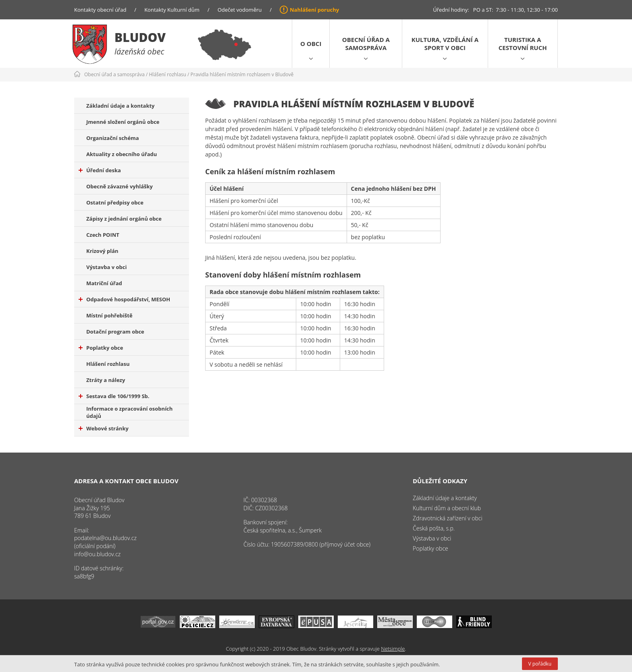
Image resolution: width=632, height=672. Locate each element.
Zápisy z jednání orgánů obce (124, 219)
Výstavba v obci (106, 267)
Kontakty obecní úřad (100, 10)
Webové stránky (104, 428)
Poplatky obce (101, 348)
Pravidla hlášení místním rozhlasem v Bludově (242, 74)
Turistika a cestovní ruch (523, 44)
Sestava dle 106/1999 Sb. (114, 396)
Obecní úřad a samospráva (366, 44)
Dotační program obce (115, 332)
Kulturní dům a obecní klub (447, 508)
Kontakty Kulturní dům (172, 10)
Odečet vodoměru (240, 10)
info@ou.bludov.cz (97, 554)
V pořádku (540, 664)
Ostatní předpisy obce (115, 202)
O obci (311, 44)
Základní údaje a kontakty (121, 106)
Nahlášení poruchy (314, 10)
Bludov (140, 37)
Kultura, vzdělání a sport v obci (445, 44)
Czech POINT (103, 235)
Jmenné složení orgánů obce (123, 122)
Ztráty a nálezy (106, 380)
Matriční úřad (104, 283)
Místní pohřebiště (109, 315)
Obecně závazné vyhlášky (120, 186)
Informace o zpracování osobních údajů (129, 412)
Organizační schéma (113, 138)
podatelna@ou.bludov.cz (105, 538)
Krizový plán (102, 251)
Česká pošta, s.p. (434, 528)
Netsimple (393, 649)
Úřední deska (100, 170)
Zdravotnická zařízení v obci (448, 518)
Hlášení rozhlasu (168, 74)
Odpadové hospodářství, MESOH (124, 299)
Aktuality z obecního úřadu (122, 154)
